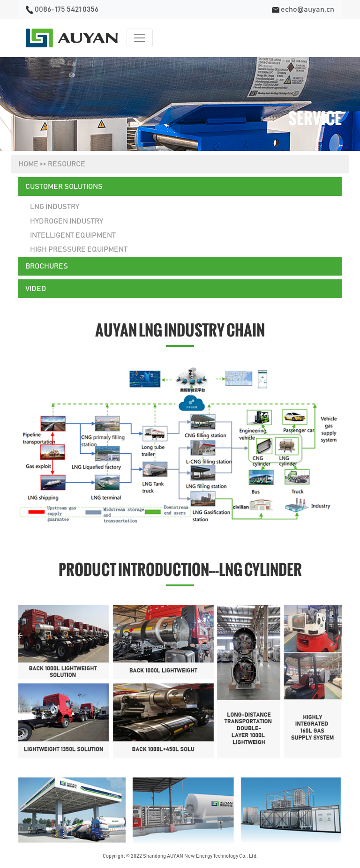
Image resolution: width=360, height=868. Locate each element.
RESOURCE (67, 164)
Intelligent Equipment (73, 235)
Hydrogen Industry (67, 221)
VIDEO (36, 289)
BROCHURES (47, 266)
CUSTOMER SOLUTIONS (64, 187)
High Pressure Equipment (79, 249)
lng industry (55, 207)
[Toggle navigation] (140, 38)
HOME (28, 164)
